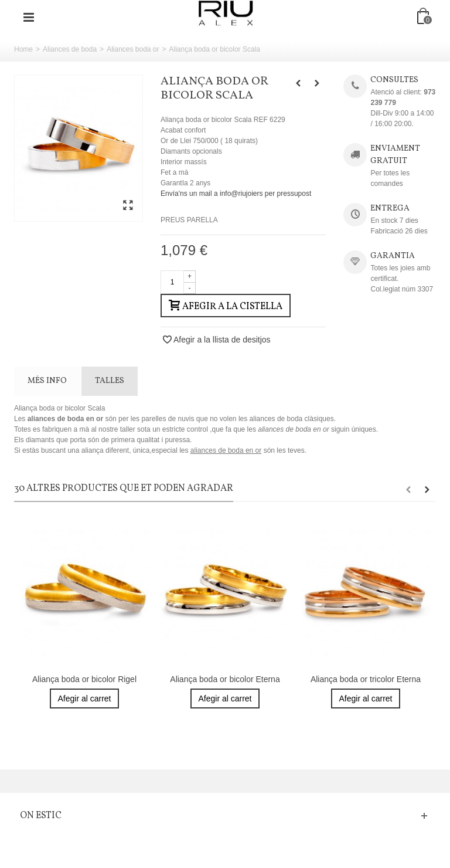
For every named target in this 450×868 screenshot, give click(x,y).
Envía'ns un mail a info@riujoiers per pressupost (236, 194)
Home (23, 49)
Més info (47, 381)
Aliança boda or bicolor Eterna (225, 679)
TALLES (110, 381)
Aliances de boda (70, 49)
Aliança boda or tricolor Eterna (366, 679)
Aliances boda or (133, 49)
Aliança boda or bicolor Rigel (84, 679)
